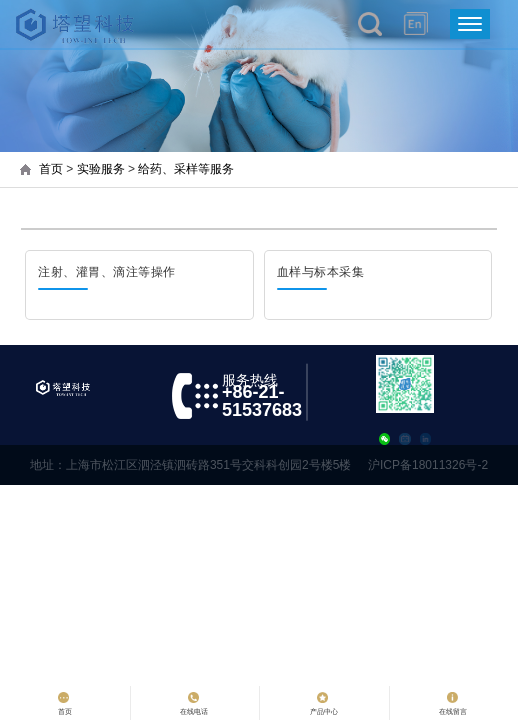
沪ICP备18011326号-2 (428, 465)
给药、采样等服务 (186, 169)
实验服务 (101, 169)
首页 (51, 169)
